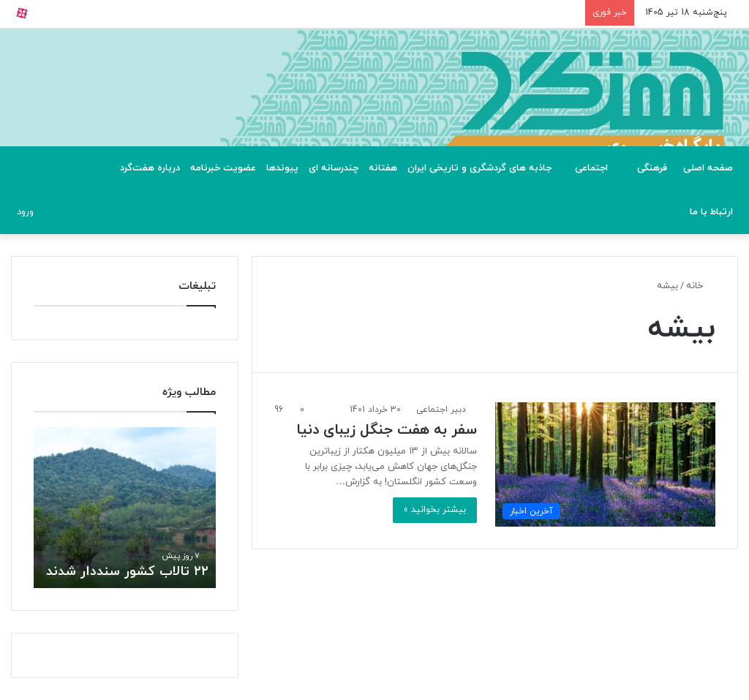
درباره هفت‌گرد (150, 168)
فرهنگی (652, 168)
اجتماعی (591, 168)
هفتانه (383, 168)
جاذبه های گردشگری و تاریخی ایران (479, 168)
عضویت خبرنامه (223, 168)
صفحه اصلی (708, 168)
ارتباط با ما (711, 212)
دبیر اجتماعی (441, 410)
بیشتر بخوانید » (435, 510)
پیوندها (282, 168)
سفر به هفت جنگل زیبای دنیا (387, 430)
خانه (701, 286)
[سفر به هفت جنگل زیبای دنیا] (605, 464)
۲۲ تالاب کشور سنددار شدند (127, 572)
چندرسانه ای (334, 168)
